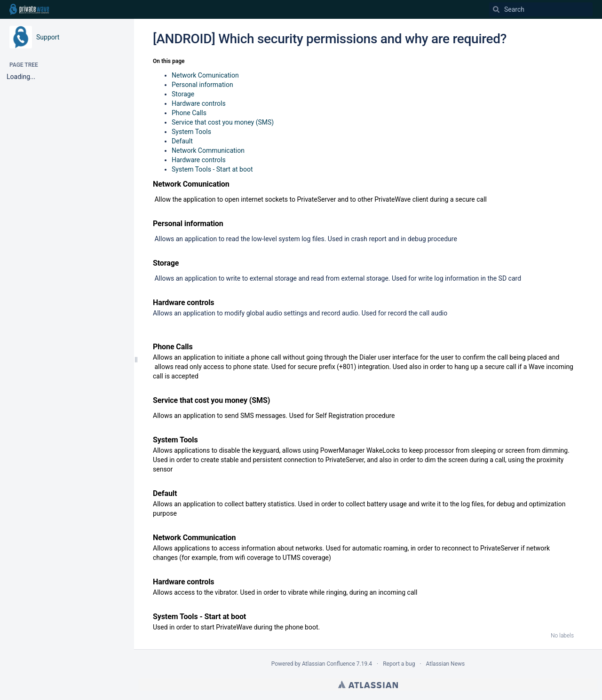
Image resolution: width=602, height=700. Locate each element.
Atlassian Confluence (329, 664)
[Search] (496, 9)
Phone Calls (189, 113)
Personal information (202, 85)
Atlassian (368, 684)
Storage (183, 94)
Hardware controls (199, 103)
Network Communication (208, 150)
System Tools (191, 132)
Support (48, 37)
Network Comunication (205, 75)
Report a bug (399, 664)
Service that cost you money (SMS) (223, 122)
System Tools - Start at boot (212, 169)
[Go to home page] (29, 9)
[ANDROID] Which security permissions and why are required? (330, 39)
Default (182, 141)
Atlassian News (446, 664)
